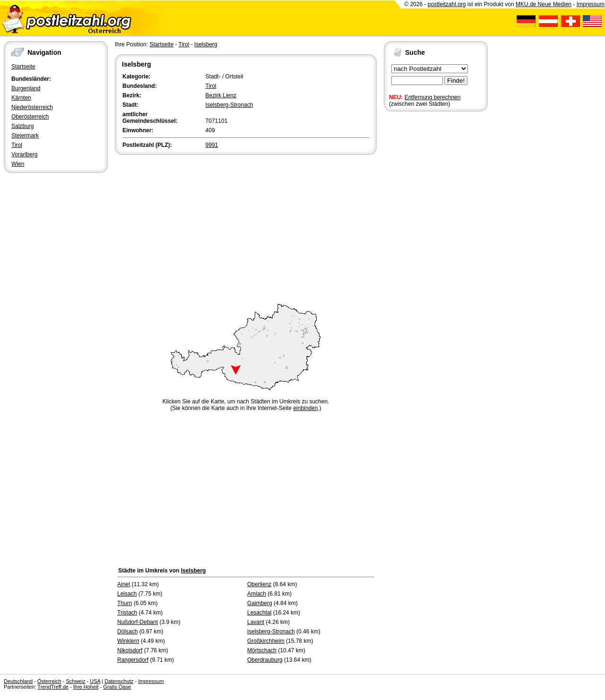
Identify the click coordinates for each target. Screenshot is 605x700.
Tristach (127, 613)
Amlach (257, 594)
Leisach (127, 594)
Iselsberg (206, 44)
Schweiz (75, 681)
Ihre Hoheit (86, 687)
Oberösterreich (30, 117)
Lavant (256, 622)
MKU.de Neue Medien (544, 4)
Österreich (49, 681)
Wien (18, 164)
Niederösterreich (32, 107)
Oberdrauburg (265, 660)
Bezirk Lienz (221, 95)
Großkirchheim (266, 641)
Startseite (23, 67)
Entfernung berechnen (433, 97)
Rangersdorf (133, 660)
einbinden (305, 408)
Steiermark (25, 136)
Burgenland (26, 88)
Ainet (124, 584)
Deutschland (18, 681)
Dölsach (127, 632)
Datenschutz (119, 681)
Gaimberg (260, 603)
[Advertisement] (246, 228)
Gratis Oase (117, 687)
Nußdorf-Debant (138, 622)
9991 (212, 145)
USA (95, 681)
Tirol (17, 145)
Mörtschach (262, 650)
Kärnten (21, 98)
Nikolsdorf (130, 650)
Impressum (591, 4)
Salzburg (22, 126)
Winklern (128, 641)
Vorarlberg (24, 154)
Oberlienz (259, 584)
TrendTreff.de (53, 687)
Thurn (125, 603)
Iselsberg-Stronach (229, 105)
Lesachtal (259, 613)
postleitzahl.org (447, 4)
